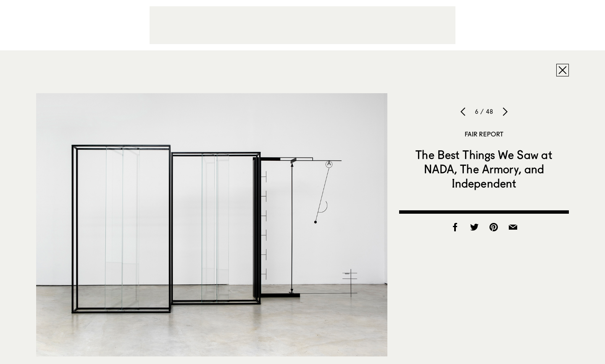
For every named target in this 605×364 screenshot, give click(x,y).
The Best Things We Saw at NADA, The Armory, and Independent (484, 169)
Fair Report (484, 134)
